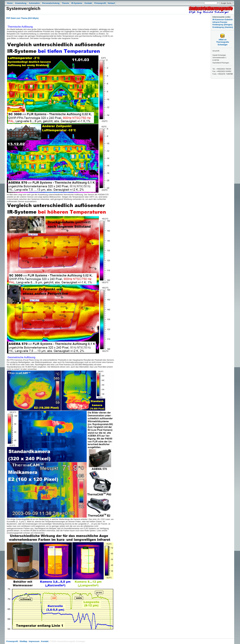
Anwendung (21, 3)
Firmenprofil (100, 3)
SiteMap (23, 641)
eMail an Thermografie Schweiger (223, 41)
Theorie (65, 3)
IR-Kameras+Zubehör (223, 20)
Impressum (34, 641)
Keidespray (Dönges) (222, 25)
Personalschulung (51, 3)
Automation (34, 3)
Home (10, 3)
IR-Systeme (77, 3)
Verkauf (111, 3)
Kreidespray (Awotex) (223, 27)
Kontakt (88, 3)
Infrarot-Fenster (220, 22)
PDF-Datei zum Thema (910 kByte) (22, 18)
